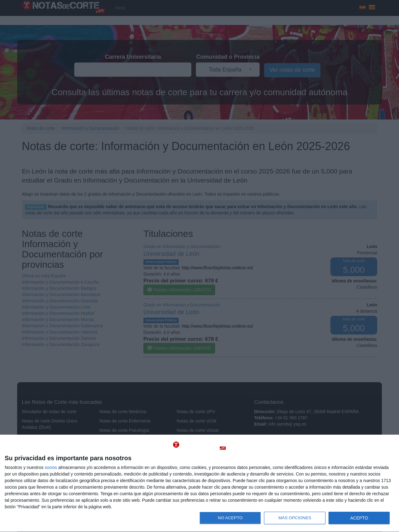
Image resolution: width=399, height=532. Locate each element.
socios (51, 467)
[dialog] (199, 483)
